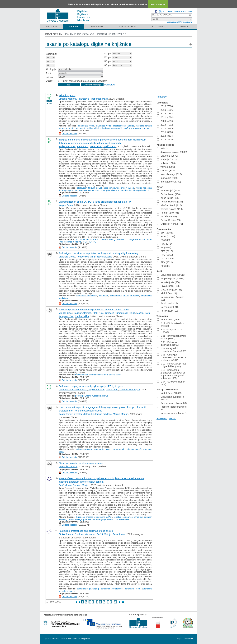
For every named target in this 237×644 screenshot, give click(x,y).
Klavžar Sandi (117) (169, 205)
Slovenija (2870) (168, 156)
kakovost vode (104, 126)
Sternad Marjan (81, 485)
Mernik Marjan (121, 414)
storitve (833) (166, 170)
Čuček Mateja (104, 534)
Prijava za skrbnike (185, 639)
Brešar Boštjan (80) (169, 220)
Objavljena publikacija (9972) (171, 398)
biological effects (141, 190)
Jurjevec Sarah (96, 390)
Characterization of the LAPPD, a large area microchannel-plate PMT (96, 202)
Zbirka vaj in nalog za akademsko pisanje (81, 463)
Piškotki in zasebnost (183, 12)
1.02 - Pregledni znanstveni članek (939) (172, 350)
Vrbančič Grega (67, 257)
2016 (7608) (165, 106)
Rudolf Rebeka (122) (170, 202)
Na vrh (173, 418)
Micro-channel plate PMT (88, 239)
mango (72, 591)
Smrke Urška (82, 316)
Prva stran (54, 34)
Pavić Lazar (119, 534)
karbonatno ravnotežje (113, 128)
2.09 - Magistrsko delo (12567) (171, 331)
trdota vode (74, 128)
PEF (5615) (165, 251)
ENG (170, 12)
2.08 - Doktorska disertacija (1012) (168, 343)
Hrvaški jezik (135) (169, 286)
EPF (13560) (166, 233)
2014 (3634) (165, 136)
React (61, 452)
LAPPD (104, 239)
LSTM (126, 296)
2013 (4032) (165, 125)
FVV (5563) (165, 255)
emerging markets (104, 519)
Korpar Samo (66, 205)
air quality (135, 296)
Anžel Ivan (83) (167, 216)
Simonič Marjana (68, 99)
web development (84, 449)
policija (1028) (166, 163)
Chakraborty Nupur (85, 534)
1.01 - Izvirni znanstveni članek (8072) (172, 337)
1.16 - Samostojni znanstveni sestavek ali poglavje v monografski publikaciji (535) (171, 374)
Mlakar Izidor (65, 313)
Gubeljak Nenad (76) (170, 224)
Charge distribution (136, 239)
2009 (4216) (165, 121)
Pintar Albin (112, 390)
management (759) (169, 182)
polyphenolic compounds (108, 188)
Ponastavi (110, 85)
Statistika (159, 26)
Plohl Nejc (98, 313)
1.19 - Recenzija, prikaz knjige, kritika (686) (171, 365)
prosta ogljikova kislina (91, 128)
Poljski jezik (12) (168, 311)
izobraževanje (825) (169, 174)
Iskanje (73, 26)
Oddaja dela (127, 26)
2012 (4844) (165, 114)
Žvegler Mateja (82, 414)
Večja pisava (172, 22)
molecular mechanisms (89, 190)
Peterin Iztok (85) (168, 213)
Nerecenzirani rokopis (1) (172, 413)
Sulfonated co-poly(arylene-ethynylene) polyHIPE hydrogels (91, 386)
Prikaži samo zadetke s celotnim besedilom (84, 81)
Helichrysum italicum (85, 188)
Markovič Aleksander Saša (73, 390)
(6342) (162, 148)
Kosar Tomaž (66, 414)
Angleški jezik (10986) (171, 278)
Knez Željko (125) (168, 198)
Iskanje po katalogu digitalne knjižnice (96, 34)
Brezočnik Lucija (103, 257)
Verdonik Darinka (68, 466)
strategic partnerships (85, 519)
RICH (85, 242)
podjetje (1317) (167, 159)
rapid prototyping (102, 449)
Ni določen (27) (167, 293)
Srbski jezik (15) (167, 303)
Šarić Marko (65, 485)
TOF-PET (93, 242)
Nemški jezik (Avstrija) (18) (171, 298)
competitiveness (121, 519)
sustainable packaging (88, 589)
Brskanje (97, 26)
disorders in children (98, 375)
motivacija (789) (167, 178)
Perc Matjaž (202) (168, 190)
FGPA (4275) (166, 259)
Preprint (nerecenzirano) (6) (172, 408)
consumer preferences (112, 589)
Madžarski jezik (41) (170, 290)
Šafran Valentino (82, 313)
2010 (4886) (165, 110)
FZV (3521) (165, 262)
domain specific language (140, 449)
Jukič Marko (110, 146)
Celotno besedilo (70, 134)
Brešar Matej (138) (169, 194)
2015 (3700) (165, 132)
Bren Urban (96, 146)
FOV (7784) (165, 244)
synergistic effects (109, 190)
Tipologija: (51, 69)
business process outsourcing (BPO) (94, 517)
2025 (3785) (165, 128)
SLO (164, 12)
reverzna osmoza (141, 128)
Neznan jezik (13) (168, 307)
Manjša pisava (186, 22)
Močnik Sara (143, 313)
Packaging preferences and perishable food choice (86, 531)
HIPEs (105, 396)
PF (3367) (164, 266)
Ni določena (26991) (170, 320)
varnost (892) (166, 167)
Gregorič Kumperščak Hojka (120, 313)
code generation (119, 449)
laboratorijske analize (124, 126)
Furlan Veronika (67, 146)
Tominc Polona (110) (170, 209)
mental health (81, 375)
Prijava (185, 26)
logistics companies (123, 517)
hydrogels (96, 396)
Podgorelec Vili (85, 257)
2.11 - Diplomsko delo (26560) (171, 325)
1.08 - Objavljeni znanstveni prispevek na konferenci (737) (172, 357)
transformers (116, 296)
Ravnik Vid (83, 146)
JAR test (128, 128)
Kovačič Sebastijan (130, 390)
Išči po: (50, 77)
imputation (104, 296)
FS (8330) (164, 240)
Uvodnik (52, 26)
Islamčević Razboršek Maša (93, 99)
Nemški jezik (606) (169, 282)
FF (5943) (164, 247)
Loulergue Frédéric (101, 414)
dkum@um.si (84, 639)
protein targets (128, 188)
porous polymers (83, 396)
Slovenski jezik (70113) (171, 275)
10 (116, 602)
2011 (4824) (165, 117)
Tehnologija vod (67, 95)
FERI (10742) (166, 236)
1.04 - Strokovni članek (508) (171, 383)
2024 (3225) (165, 139)
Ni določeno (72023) (170, 393)
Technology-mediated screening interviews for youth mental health (94, 310)
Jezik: (49, 73)
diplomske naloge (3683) (172, 152)
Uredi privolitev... (158, 4)
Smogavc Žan (66, 316)
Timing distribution (118, 239)
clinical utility (115, 375)
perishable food (132, 589)
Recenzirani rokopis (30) (172, 403)
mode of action (125, 190)
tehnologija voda (86, 126)
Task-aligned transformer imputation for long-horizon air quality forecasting (98, 253)
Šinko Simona (66, 534)
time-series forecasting (87, 296)
